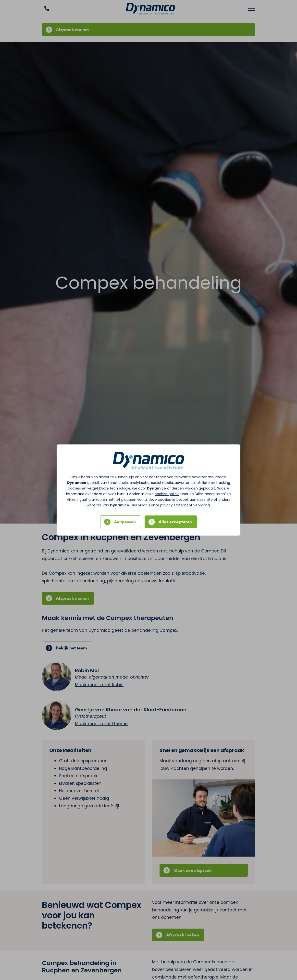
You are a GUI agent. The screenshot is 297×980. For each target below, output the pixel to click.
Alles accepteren (175, 522)
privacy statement (176, 505)
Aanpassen (125, 522)
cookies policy (167, 494)
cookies (74, 488)
